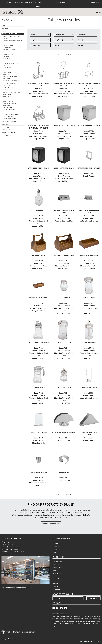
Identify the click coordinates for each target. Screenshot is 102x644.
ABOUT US (56, 565)
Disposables (6, 59)
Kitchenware (6, 130)
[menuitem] (8, 2)
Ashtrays (6, 38)
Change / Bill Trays (8, 54)
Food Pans (6, 127)
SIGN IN (55, 583)
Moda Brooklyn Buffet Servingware (10, 73)
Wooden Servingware (9, 119)
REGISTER (56, 586)
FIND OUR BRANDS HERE (51, 523)
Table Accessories (8, 107)
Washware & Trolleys (9, 133)
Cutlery (5, 25)
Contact (38, 6)
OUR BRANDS (57, 562)
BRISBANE (56, 546)
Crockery (5, 28)
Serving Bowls (7, 97)
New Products (36, 2)
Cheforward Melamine (9, 57)
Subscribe (94, 598)
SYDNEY (55, 543)
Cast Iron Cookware (9, 52)
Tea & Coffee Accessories (10, 114)
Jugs (4, 65)
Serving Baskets (8, 94)
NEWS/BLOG (57, 571)
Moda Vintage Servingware (11, 81)
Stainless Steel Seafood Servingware (10, 104)
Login (64, 2)
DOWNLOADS (57, 568)
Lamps (5, 70)
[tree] (64, 41)
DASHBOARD (57, 589)
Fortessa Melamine (8, 61)
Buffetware (6, 124)
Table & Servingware (9, 34)
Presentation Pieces (9, 88)
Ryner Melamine (7, 90)
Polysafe (8, 2)
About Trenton (25, 2)
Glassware (6, 31)
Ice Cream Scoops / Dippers (11, 63)
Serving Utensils (8, 101)
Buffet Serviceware (9, 43)
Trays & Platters (8, 116)
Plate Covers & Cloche (10, 83)
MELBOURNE (57, 549)
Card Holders (7, 47)
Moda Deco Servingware (10, 76)
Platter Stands (7, 85)
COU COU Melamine (8, 45)
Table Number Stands (9, 110)
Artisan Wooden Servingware (12, 36)
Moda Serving (7, 79)
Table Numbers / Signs (9, 112)
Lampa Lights (7, 68)
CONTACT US (57, 573)
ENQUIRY (96, 2)
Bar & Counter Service (9, 121)
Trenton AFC (15, 2)
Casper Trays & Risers (9, 50)
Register (59, 2)
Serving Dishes (7, 99)
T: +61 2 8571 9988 (8, 542)
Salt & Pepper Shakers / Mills (11, 92)
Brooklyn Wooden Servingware (12, 41)
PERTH (55, 552)
